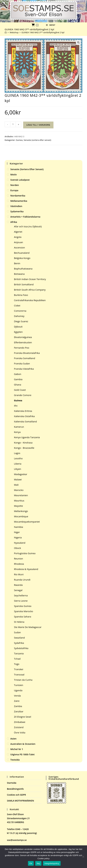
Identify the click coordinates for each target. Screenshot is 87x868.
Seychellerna (21, 595)
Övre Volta (20, 732)
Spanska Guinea (23, 606)
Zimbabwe (20, 722)
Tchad (17, 659)
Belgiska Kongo (22, 258)
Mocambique (21, 516)
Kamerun (19, 427)
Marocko (19, 490)
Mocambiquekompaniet (27, 522)
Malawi (18, 479)
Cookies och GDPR (16, 795)
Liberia (18, 464)
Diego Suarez (21, 321)
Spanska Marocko (24, 611)
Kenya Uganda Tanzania (27, 437)
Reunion (19, 559)
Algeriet (18, 232)
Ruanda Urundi (22, 580)
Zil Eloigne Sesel (23, 717)
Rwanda (18, 585)
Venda (17, 696)
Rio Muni (19, 574)
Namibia (19, 527)
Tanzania (19, 653)
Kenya (17, 432)
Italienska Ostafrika (24, 416)
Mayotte (18, 506)
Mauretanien (21, 495)
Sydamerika (17, 211)
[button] (78, 42)
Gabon (18, 374)
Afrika (14, 222)
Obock (18, 548)
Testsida (15, 760)
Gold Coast (20, 390)
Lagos (17, 453)
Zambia (18, 706)
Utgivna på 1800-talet (22, 754)
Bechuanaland (22, 253)
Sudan (17, 632)
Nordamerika (18, 196)
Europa (14, 190)
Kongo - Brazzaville (24, 448)
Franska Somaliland (25, 358)
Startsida (12, 783)
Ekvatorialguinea (23, 337)
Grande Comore (23, 395)
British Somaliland (24, 284)
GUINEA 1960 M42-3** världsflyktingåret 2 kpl (43, 32)
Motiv (14, 174)
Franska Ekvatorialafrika (27, 353)
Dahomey (19, 316)
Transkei (19, 669)
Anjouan (19, 242)
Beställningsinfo (15, 789)
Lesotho (18, 458)
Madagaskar (21, 474)
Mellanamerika (19, 201)
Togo (17, 664)
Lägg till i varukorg (38, 125)
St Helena (19, 622)
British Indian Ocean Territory (30, 279)
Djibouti (18, 327)
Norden (15, 185)
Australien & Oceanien (23, 744)
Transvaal (19, 674)
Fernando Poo (22, 348)
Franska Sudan (22, 363)
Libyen (18, 469)
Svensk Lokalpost (20, 180)
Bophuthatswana (23, 269)
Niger (17, 532)
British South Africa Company (30, 290)
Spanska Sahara (23, 617)
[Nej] (83, 857)
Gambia (18, 379)
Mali (16, 485)
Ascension (20, 247)
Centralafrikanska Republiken (30, 300)
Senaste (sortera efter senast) (37, 140)
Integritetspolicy (52, 863)
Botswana (19, 274)
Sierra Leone (21, 601)
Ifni (16, 406)
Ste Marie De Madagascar (28, 627)
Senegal (18, 590)
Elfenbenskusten (23, 342)
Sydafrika (19, 643)
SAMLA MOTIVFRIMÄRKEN (20, 801)
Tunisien (19, 685)
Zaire (17, 701)
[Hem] (6, 32)
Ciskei (17, 305)
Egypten (18, 332)
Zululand (19, 727)
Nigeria (18, 537)
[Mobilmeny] (51, 25)
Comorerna (20, 311)
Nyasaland (20, 543)
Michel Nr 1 (17, 749)
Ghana (18, 385)
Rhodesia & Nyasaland (26, 569)
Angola (18, 237)
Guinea (19, 140)
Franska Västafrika (24, 369)
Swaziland (19, 638)
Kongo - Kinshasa (23, 443)
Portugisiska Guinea (25, 553)
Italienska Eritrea (23, 411)
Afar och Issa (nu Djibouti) (28, 226)
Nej (38, 863)
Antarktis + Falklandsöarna (25, 217)
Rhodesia (19, 564)
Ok (31, 863)
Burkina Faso (21, 295)
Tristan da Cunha (23, 680)
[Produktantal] (13, 124)
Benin (17, 263)
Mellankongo (21, 511)
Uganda (18, 690)
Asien (13, 739)
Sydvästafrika (21, 648)
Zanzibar (19, 711)
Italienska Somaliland (25, 421)
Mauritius (19, 501)
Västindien (16, 206)
